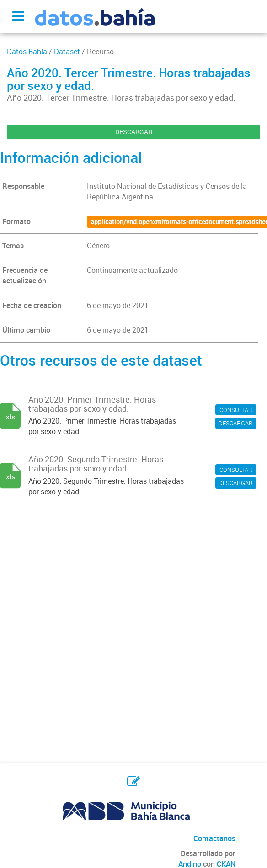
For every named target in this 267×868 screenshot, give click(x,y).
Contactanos (214, 838)
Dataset (67, 52)
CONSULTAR (236, 410)
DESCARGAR (134, 132)
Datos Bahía (27, 52)
